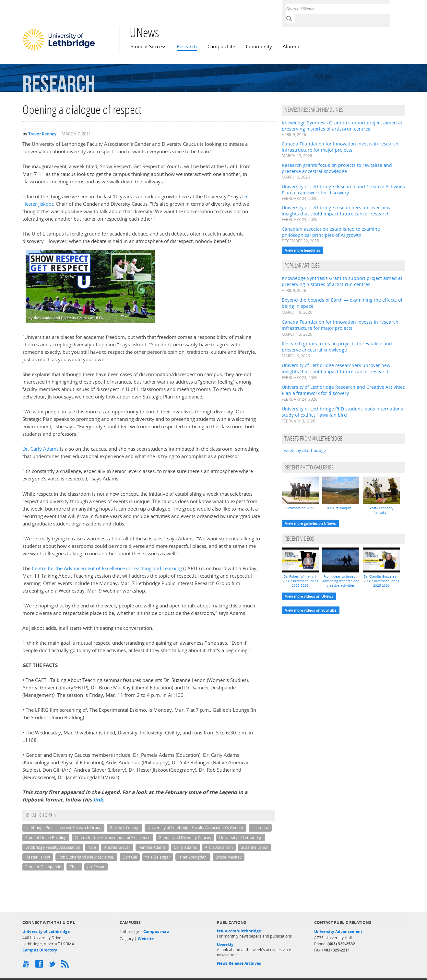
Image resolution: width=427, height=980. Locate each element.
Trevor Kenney (42, 134)
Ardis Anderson (219, 847)
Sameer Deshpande (43, 867)
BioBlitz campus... (341, 508)
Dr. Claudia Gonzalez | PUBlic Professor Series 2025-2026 (381, 581)
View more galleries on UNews (310, 523)
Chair (74, 867)
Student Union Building (46, 838)
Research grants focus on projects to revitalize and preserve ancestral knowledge (337, 168)
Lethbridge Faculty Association (53, 847)
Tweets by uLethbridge (304, 450)
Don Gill (130, 857)
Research (187, 46)
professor (96, 867)
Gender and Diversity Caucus (185, 838)
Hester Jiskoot (38, 857)
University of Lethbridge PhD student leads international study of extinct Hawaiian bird (343, 412)
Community (259, 46)
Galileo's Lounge (125, 828)
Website (146, 939)
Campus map (156, 932)
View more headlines (302, 250)
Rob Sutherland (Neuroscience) (86, 857)
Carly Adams (185, 847)
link (98, 800)
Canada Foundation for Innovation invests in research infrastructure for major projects (340, 147)
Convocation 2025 (300, 508)
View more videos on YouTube (311, 610)
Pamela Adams (152, 847)
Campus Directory (40, 950)
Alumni (291, 46)
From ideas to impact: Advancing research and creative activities (341, 581)
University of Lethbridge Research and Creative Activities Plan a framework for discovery (343, 190)
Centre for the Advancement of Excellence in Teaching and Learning (107, 568)
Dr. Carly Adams (41, 449)
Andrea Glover (117, 847)
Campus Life (221, 46)
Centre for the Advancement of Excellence (113, 838)
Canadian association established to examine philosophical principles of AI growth (331, 232)
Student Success (148, 46)
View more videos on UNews (309, 596)
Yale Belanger (158, 857)
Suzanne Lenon (255, 847)
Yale (92, 847)
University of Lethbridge (241, 838)
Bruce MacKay (229, 857)
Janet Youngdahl (193, 857)
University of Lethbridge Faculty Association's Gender (196, 828)
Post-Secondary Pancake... (381, 510)
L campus (260, 828)
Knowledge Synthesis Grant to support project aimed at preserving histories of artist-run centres (342, 126)
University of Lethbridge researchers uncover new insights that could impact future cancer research (336, 211)
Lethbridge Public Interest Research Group (63, 828)
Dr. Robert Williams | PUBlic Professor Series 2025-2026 (300, 581)
